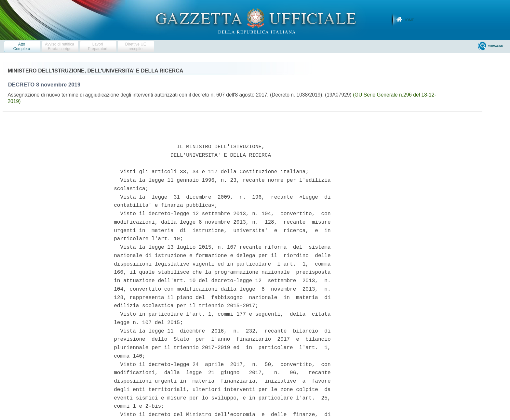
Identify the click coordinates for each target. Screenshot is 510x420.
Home (409, 20)
